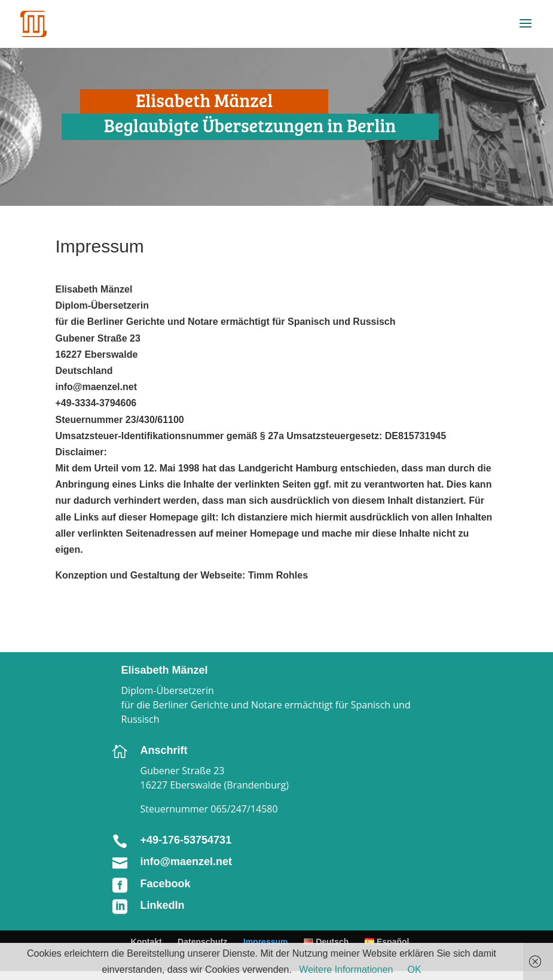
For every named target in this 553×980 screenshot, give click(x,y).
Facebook (166, 884)
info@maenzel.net (187, 862)
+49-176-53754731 (186, 840)
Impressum (266, 942)
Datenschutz (202, 942)
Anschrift (164, 750)
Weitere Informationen (346, 970)
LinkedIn (163, 905)
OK (414, 970)
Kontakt (146, 942)
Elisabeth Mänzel (165, 670)
